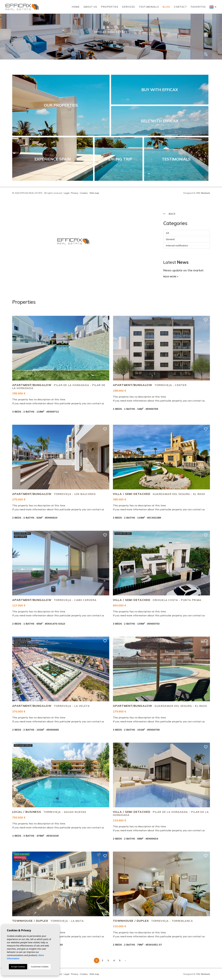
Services (128, 7)
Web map (94, 193)
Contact (180, 7)
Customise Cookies (40, 967)
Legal (67, 193)
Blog (166, 7)
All (167, 233)
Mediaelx (206, 193)
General (170, 239)
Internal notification (177, 245)
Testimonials (149, 7)
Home (76, 7)
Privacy (75, 193)
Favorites (198, 7)
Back (169, 214)
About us (90, 7)
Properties (110, 7)
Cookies (84, 193)
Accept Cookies (18, 967)
